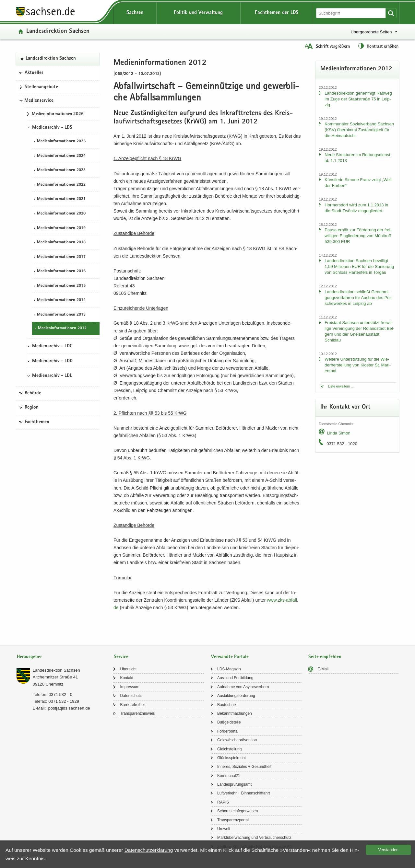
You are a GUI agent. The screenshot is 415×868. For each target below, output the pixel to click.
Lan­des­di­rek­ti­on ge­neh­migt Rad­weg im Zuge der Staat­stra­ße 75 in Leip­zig (358, 99)
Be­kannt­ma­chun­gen (235, 713)
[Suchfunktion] (351, 13)
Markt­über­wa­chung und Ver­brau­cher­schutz (254, 838)
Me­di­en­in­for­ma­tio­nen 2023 (61, 170)
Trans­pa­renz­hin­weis (137, 713)
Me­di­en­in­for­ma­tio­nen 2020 (61, 214)
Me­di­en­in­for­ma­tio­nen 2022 (61, 185)
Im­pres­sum (130, 687)
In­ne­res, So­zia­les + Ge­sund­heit (244, 767)
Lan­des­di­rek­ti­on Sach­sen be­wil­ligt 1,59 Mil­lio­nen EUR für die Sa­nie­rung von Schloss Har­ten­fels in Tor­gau (359, 266)
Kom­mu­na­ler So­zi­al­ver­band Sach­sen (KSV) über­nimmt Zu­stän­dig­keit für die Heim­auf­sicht (359, 130)
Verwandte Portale (230, 657)
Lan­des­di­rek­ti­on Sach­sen (58, 32)
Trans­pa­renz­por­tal (233, 820)
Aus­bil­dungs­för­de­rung (236, 696)
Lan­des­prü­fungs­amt (234, 784)
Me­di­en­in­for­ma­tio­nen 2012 (62, 328)
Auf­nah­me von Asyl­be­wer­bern (243, 687)
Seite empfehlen (325, 657)
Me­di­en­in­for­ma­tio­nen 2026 (58, 114)
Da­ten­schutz (131, 696)
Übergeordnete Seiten (371, 32)
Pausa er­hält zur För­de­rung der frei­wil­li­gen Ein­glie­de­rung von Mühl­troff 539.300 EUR (358, 236)
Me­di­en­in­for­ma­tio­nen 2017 (61, 257)
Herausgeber (29, 657)
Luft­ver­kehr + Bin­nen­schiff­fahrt (244, 793)
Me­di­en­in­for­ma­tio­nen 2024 (61, 156)
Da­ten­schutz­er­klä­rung (149, 850)
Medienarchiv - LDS (52, 128)
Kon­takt (127, 678)
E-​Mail (323, 669)
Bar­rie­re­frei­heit (133, 705)
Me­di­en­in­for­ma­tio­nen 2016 (61, 271)
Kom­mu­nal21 (229, 776)
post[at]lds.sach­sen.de (69, 708)
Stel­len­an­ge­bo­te (41, 87)
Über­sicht (128, 669)
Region (32, 408)
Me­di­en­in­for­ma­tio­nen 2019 (61, 228)
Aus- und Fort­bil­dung (235, 678)
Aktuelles (34, 73)
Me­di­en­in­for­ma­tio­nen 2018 (61, 243)
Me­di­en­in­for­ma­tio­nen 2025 (61, 141)
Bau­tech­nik (227, 705)
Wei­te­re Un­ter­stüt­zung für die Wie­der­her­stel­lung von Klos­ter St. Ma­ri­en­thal (358, 365)
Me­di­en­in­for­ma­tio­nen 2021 (61, 199)
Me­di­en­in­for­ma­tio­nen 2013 (61, 315)
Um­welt (224, 829)
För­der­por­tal (228, 731)
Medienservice (39, 101)
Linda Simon (338, 433)
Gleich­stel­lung (229, 749)
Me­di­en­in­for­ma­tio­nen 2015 (61, 286)
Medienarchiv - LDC (52, 346)
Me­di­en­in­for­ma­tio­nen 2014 (61, 300)
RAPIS (223, 802)
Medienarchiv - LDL (52, 376)
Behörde (33, 393)
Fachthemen (37, 422)
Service (121, 657)
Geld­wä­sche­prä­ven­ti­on (237, 740)
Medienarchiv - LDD (52, 361)
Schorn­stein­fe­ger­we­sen (237, 811)
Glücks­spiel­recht (231, 758)
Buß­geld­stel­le (229, 722)
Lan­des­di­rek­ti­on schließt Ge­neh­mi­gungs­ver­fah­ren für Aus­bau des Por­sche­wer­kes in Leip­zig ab (358, 298)
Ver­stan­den (388, 850)
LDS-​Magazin (229, 669)
